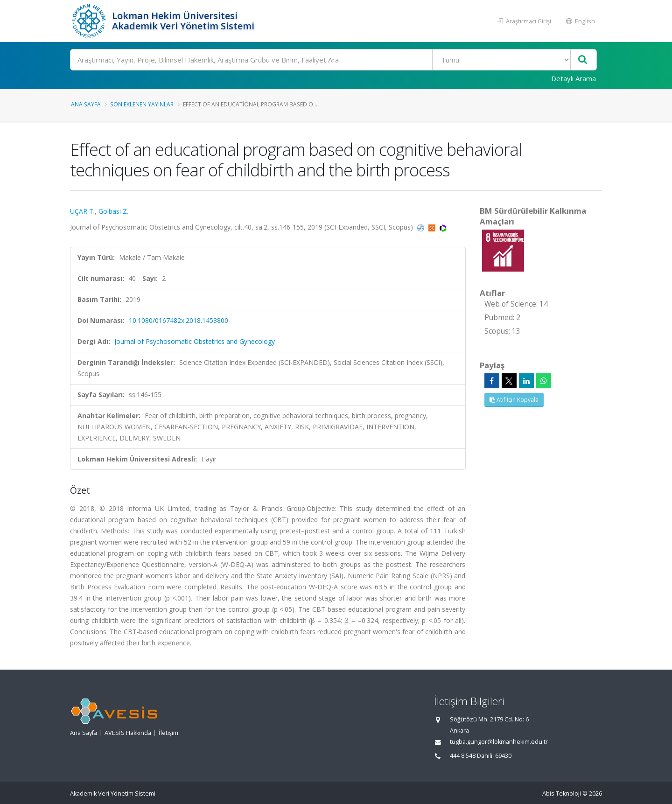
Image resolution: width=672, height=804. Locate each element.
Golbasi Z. (113, 211)
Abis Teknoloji (562, 794)
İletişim (168, 733)
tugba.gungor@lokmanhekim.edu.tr (499, 742)
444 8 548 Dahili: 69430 (481, 756)
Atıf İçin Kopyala (514, 400)
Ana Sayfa (86, 104)
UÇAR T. (82, 211)
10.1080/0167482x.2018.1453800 (178, 320)
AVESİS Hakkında (128, 733)
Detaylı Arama (574, 78)
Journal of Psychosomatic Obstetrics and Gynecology (195, 341)
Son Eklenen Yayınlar (142, 104)
